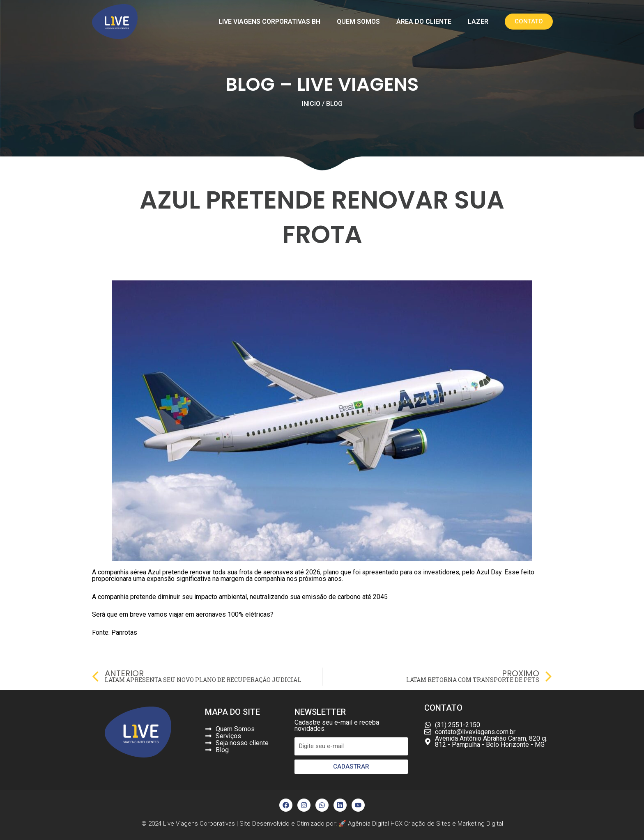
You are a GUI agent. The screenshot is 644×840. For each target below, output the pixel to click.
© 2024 (152, 824)
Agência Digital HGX (376, 824)
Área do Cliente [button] (424, 22)
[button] (529, 22)
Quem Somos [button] (358, 22)
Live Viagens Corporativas (199, 824)
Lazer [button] (478, 22)
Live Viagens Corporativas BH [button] (269, 22)
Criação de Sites (427, 824)
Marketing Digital (480, 824)
